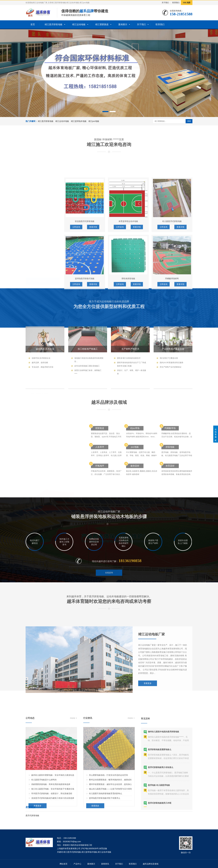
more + (74, 785)
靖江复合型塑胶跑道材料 (42, 354)
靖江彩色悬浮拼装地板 (41, 291)
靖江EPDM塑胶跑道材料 (42, 336)
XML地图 (187, 3)
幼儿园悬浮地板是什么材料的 (44, 847)
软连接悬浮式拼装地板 (85, 305)
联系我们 (176, 3)
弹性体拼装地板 (128, 362)
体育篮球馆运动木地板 (128, 305)
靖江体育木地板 (38, 318)
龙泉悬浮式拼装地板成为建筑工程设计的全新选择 (53, 865)
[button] (105, 112)
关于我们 (165, 3)
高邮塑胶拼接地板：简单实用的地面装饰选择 (51, 851)
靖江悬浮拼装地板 (54, 24)
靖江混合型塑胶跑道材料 (42, 345)
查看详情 (93, 368)
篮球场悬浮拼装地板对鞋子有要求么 (105, 865)
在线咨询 (109, 586)
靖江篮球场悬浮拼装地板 (42, 287)
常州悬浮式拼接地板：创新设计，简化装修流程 (52, 861)
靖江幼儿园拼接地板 (40, 282)
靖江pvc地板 (94, 121)
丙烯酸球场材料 (172, 362)
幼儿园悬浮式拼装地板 (172, 305)
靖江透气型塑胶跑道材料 (42, 341)
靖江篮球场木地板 (79, 121)
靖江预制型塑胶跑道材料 (42, 350)
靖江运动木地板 (62, 121)
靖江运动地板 (79, 24)
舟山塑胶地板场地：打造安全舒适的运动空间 (108, 842)
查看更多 (148, 733)
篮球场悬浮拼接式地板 (85, 362)
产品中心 (77, 864)
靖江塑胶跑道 (102, 24)
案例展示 (123, 24)
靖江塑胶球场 (35, 368)
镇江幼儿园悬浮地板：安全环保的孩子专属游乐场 (53, 856)
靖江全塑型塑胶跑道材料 (42, 359)
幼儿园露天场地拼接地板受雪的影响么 (106, 861)
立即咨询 (76, 368)
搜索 (189, 121)
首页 (33, 24)
